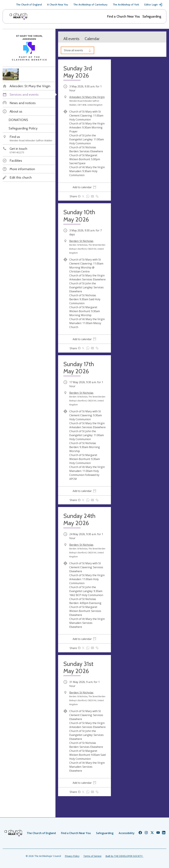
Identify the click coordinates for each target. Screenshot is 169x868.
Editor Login (153, 5)
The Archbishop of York (126, 5)
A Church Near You (58, 5)
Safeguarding (152, 16)
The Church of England (29, 5)
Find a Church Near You (123, 16)
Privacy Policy (72, 856)
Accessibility (127, 833)
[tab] (84, 187)
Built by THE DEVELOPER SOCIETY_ (124, 856)
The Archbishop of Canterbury (90, 5)
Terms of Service (92, 856)
